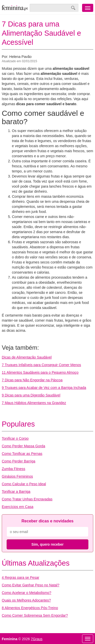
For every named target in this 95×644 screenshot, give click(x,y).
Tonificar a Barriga (16, 492)
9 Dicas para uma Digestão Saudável (31, 395)
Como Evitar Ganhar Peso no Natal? (31, 585)
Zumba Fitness (14, 469)
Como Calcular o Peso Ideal (24, 484)
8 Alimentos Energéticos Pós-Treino (30, 608)
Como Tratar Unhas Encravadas (27, 499)
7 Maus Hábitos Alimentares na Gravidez (34, 403)
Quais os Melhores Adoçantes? (26, 600)
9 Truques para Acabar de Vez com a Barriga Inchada (44, 388)
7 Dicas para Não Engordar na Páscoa (32, 380)
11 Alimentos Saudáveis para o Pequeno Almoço (40, 372)
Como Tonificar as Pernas (22, 454)
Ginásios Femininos (17, 476)
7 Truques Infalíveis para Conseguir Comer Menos (41, 365)
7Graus (37, 639)
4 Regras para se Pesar (21, 578)
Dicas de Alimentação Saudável (27, 357)
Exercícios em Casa (17, 507)
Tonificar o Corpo (15, 438)
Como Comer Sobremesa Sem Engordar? (35, 615)
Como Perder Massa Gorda (23, 446)
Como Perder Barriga (18, 461)
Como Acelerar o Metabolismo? (26, 593)
